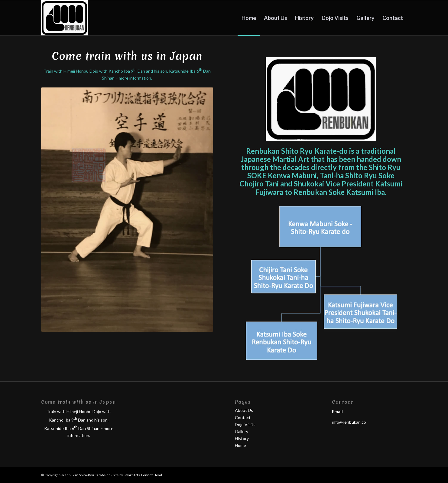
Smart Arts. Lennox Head (143, 475)
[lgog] (64, 18)
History (242, 438)
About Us (244, 410)
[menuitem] (249, 18)
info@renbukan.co (349, 422)
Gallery (242, 431)
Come (127, 56)
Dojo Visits (245, 424)
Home (240, 445)
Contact (243, 417)
